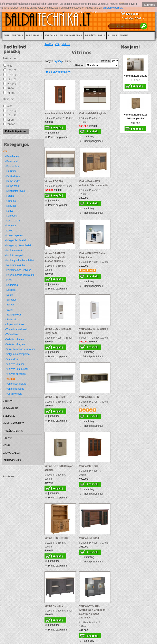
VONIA (124, 35)
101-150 (12, 70)
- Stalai (9, 310)
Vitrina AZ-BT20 (54, 181)
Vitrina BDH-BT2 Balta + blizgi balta (93, 255)
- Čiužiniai (10, 171)
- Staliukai (10, 320)
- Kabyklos (11, 206)
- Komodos (11, 216)
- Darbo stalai (12, 186)
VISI (7, 35)
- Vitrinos (10, 379)
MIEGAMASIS (34, 35)
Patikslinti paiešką (16, 131)
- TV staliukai (12, 334)
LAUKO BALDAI (12, 453)
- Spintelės (11, 300)
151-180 (12, 75)
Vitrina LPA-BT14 (89, 538)
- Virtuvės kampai (14, 364)
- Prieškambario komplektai (20, 275)
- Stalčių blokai (13, 315)
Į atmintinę (54, 133)
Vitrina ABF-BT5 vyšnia (92, 113)
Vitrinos (66, 44)
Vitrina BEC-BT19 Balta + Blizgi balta (59, 331)
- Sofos (9, 295)
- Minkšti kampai (14, 255)
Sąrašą (58, 61)
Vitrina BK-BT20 (88, 466)
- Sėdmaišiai (12, 285)
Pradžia (49, 44)
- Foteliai (10, 196)
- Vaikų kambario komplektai (20, 349)
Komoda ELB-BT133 (135, 76)
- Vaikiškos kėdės (14, 339)
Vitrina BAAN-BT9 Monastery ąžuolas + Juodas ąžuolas (57, 257)
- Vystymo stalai (13, 394)
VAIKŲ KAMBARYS (71, 35)
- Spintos (10, 305)
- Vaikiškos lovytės (15, 344)
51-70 (11, 89)
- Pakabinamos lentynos (18, 270)
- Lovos (9, 231)
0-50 (10, 66)
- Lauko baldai (13, 221)
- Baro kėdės (12, 156)
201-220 (12, 84)
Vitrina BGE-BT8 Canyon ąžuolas (59, 468)
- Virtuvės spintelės (15, 374)
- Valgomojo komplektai (18, 354)
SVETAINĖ (51, 35)
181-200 (12, 80)
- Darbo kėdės (13, 181)
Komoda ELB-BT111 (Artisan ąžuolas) (135, 117)
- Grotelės (10, 201)
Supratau (149, 5)
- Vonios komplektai (16, 384)
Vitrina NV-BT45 (54, 606)
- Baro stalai (11, 161)
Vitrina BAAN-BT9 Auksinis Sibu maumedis (94, 183)
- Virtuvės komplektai (16, 369)
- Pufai (8, 280)
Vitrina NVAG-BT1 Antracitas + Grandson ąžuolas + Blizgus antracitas (92, 612)
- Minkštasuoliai (13, 250)
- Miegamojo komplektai (18, 245)
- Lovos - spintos (14, 236)
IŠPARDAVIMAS (12, 460)
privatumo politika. (113, 8)
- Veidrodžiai (12, 359)
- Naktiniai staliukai (15, 265)
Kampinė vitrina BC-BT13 (59, 113)
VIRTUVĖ (18, 35)
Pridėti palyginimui (58, 137)
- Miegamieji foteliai (15, 240)
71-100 (11, 93)
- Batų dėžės (12, 166)
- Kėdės (9, 211)
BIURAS (112, 35)
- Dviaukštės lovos (15, 191)
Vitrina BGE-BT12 (89, 397)
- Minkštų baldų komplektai (19, 260)
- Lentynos (11, 226)
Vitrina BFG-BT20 (55, 397)
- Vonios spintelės (14, 389)
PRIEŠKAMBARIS (95, 35)
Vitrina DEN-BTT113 (56, 538)
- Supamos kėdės (14, 324)
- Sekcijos (10, 290)
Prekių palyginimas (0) (57, 72)
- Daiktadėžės (12, 176)
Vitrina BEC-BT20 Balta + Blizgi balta (94, 331)
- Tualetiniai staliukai (16, 329)
